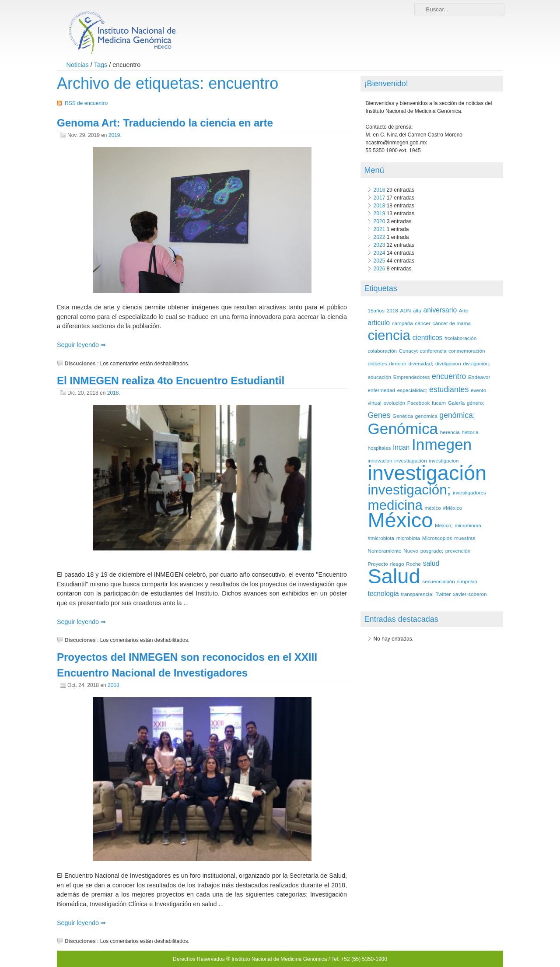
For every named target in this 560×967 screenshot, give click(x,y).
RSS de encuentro (86, 103)
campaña (402, 323)
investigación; (409, 490)
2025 (380, 261)
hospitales (379, 448)
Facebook (419, 403)
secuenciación (438, 581)
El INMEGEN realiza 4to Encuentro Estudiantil (171, 380)
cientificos (428, 338)
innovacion (380, 461)
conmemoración (467, 351)
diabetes (377, 363)
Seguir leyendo (79, 345)
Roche (413, 564)
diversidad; (421, 363)
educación (379, 377)
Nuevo (411, 551)
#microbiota (381, 538)
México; (444, 525)
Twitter (443, 594)
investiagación (410, 461)
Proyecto (378, 564)
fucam (439, 403)
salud (431, 563)
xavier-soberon (470, 594)
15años (376, 310)
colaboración (382, 351)
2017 (380, 198)
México (400, 520)
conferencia (433, 351)
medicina (395, 505)
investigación (427, 473)
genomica (426, 416)
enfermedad (381, 390)
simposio (467, 581)
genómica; (457, 415)
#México (452, 508)
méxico (433, 508)
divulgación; (476, 363)
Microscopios (437, 538)
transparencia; (417, 594)
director (398, 363)
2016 (380, 190)
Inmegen (442, 444)
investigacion (444, 461)
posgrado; (432, 551)
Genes (379, 415)
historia (470, 432)
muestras (465, 538)
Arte (464, 310)
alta (417, 310)
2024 (380, 253)
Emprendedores (412, 377)
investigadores (469, 492)
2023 (380, 245)
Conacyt (408, 351)
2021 (380, 229)
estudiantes (449, 389)
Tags (101, 65)
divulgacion (448, 363)
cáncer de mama (452, 323)
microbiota (408, 538)
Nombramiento (384, 551)
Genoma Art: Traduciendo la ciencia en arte (165, 123)
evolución (394, 403)
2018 (113, 393)
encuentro (449, 376)
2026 (380, 269)
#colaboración (460, 338)
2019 (114, 135)
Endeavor (479, 377)
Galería (457, 403)
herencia (450, 432)
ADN (405, 310)
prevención (458, 551)
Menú (374, 170)
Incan (401, 447)
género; (476, 403)
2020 (380, 221)
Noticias (78, 65)
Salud (394, 576)
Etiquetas (381, 288)
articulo (378, 323)
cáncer (423, 323)
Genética (403, 416)
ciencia (389, 335)
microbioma (468, 525)
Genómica (403, 429)
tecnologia (383, 594)
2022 (380, 237)
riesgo (397, 564)
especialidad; (412, 390)
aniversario (440, 310)
